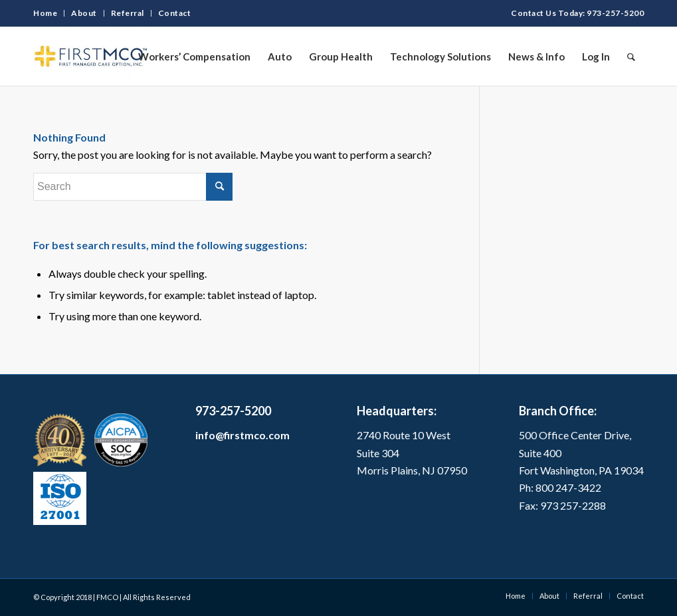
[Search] (631, 56)
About (84, 13)
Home (45, 13)
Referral (128, 13)
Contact (175, 13)
